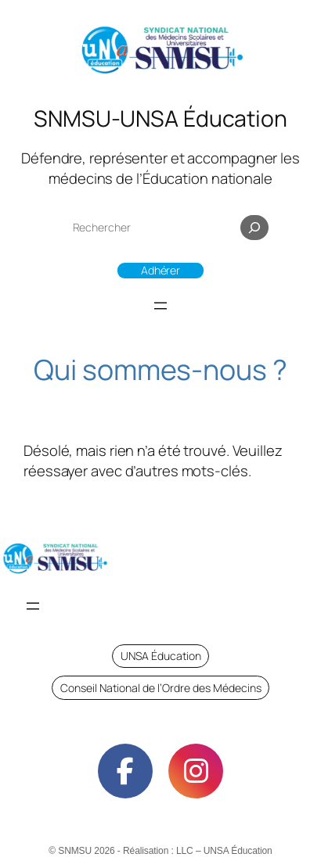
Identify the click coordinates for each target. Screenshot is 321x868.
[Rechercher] (254, 228)
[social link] (125, 771)
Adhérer (160, 270)
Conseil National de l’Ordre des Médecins (161, 688)
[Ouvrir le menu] (160, 306)
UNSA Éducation (161, 656)
